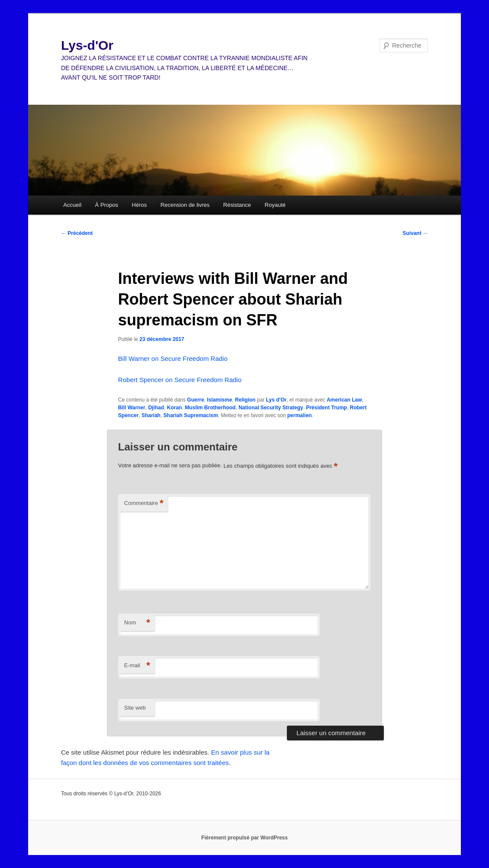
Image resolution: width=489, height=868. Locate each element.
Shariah (151, 415)
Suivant (415, 233)
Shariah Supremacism (191, 415)
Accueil (72, 205)
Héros (140, 205)
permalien (300, 415)
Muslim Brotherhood (210, 408)
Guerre (195, 400)
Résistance (237, 205)
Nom (137, 623)
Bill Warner (132, 408)
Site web (135, 708)
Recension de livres (185, 205)
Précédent (77, 233)
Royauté (275, 205)
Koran (175, 408)
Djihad (156, 408)
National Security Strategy (271, 408)
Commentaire (144, 503)
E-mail (137, 666)
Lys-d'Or (87, 45)
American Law (344, 400)
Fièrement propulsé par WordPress (244, 838)
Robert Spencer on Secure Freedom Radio (180, 380)
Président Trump (327, 408)
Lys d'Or (276, 400)
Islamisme (219, 400)
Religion (245, 400)
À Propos (107, 205)
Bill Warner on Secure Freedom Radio (173, 358)
